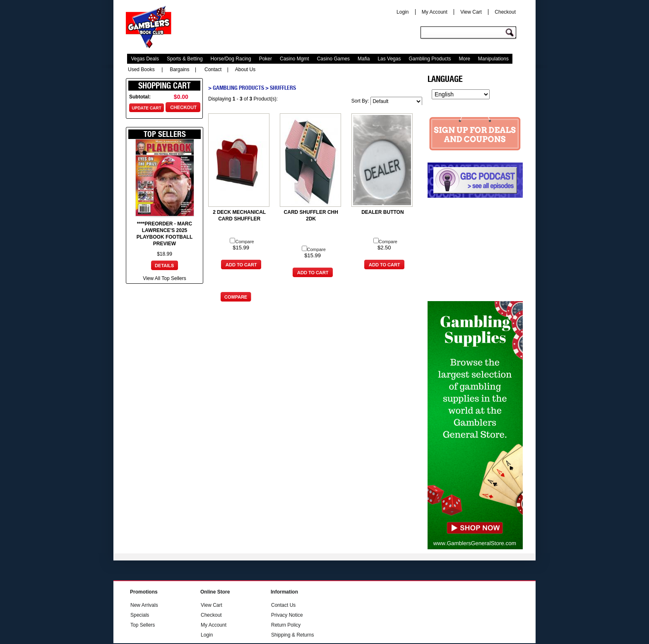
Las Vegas (389, 59)
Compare (242, 242)
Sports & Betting (185, 59)
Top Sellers (143, 625)
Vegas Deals (145, 59)
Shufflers (283, 88)
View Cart (471, 12)
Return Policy (286, 625)
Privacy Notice (287, 615)
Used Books (141, 69)
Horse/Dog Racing (231, 59)
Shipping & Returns (292, 635)
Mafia (364, 59)
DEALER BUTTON (382, 212)
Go (511, 33)
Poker (266, 59)
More (465, 59)
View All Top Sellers (164, 278)
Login (403, 12)
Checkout (505, 12)
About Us (245, 69)
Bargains (179, 69)
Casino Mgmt (294, 59)
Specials (140, 615)
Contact (213, 69)
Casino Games (333, 59)
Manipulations (493, 59)
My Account (435, 12)
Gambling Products (430, 59)
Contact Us (283, 605)
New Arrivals (144, 605)
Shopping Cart (165, 86)
